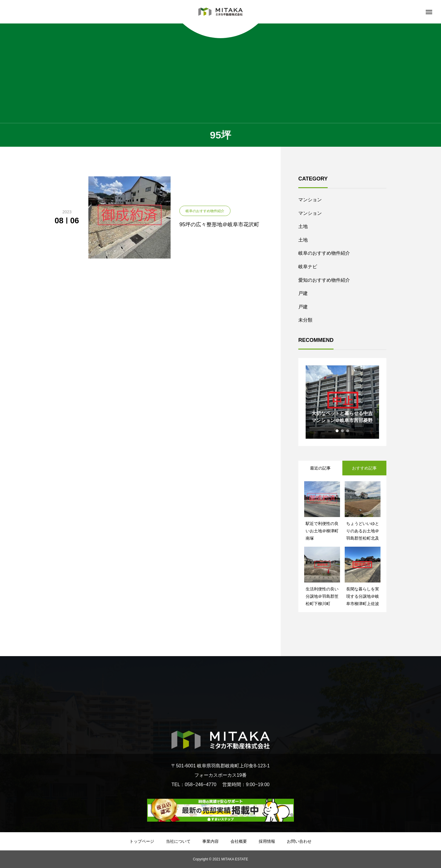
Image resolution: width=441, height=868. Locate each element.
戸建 (303, 293)
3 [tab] (348, 431)
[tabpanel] (342, 402)
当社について (178, 841)
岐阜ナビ (308, 267)
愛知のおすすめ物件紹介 (324, 280)
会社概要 (239, 841)
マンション (310, 200)
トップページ (142, 841)
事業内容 (211, 841)
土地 (303, 226)
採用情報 (267, 841)
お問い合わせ (299, 841)
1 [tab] (337, 431)
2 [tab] (343, 431)
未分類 (305, 320)
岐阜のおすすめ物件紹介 (324, 253)
